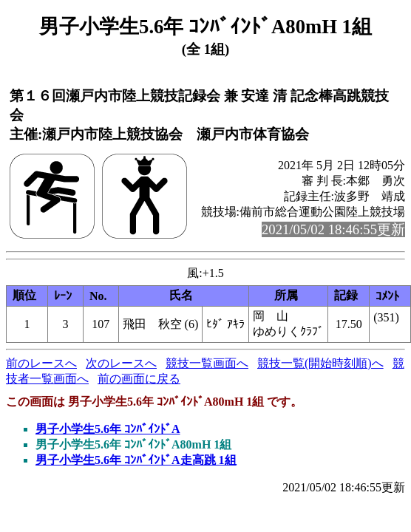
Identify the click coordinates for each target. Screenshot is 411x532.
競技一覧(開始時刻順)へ (320, 363)
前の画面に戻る (139, 379)
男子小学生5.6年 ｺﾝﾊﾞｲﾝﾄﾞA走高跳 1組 (136, 460)
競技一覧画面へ (207, 363)
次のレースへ (121, 363)
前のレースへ (41, 363)
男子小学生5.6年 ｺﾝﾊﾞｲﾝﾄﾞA (108, 429)
